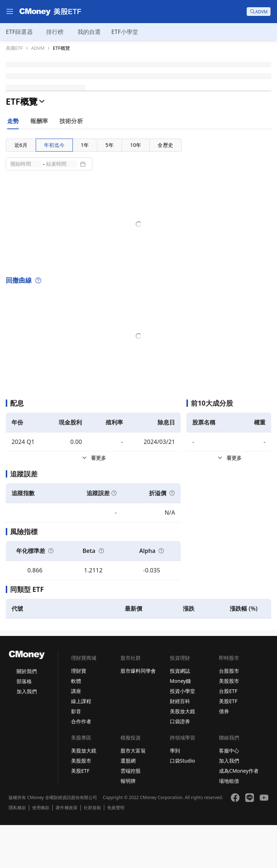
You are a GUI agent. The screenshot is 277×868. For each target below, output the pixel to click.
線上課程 (81, 744)
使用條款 (41, 851)
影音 (76, 754)
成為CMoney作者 (239, 814)
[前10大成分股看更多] (229, 501)
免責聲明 (116, 851)
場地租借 (229, 824)
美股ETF (228, 744)
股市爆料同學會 (138, 714)
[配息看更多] (93, 501)
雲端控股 (131, 814)
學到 (175, 793)
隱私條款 (17, 851)
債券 (224, 754)
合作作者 (81, 764)
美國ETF (14, 48)
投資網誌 (180, 714)
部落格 (24, 724)
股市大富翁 (133, 793)
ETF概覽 (61, 48)
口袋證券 (180, 764)
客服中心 (229, 793)
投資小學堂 (183, 734)
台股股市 (229, 714)
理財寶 (79, 714)
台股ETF (228, 734)
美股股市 (229, 724)
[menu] (10, 12)
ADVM (38, 48)
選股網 (128, 804)
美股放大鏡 (183, 754)
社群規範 (92, 851)
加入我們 (27, 734)
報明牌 (128, 824)
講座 (76, 734)
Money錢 (181, 724)
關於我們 (27, 714)
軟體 (76, 724)
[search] (259, 12)
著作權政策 (66, 851)
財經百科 (180, 744)
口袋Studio (183, 804)
